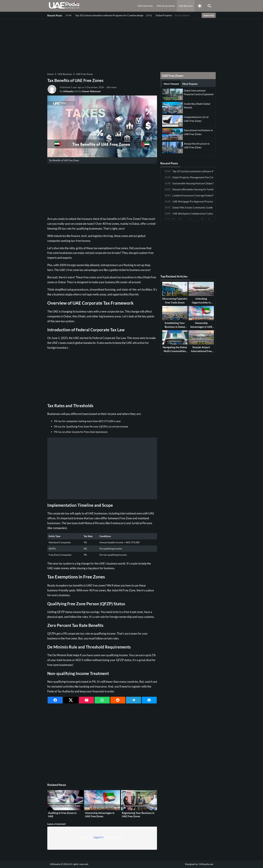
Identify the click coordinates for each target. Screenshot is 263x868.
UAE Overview (145, 6)
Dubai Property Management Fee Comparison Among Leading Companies (106, 15)
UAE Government (166, 6)
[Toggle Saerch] (209, 6)
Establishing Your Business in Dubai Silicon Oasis (175, 327)
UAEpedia (68, 91)
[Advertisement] (131, 45)
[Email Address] (187, 15)
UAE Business (186, 6)
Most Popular (190, 84)
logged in (98, 837)
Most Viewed (171, 84)
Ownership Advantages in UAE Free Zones (100, 815)
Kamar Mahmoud (91, 91)
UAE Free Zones (84, 74)
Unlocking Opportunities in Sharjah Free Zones (201, 302)
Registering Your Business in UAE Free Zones (138, 815)
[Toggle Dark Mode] (200, 6)
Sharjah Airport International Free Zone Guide (201, 351)
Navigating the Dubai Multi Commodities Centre (175, 351)
